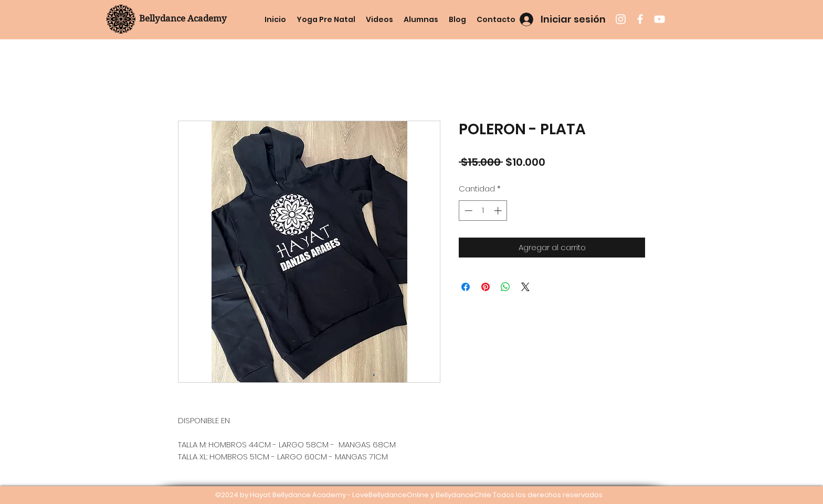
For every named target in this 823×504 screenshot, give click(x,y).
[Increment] (499, 211)
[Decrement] (467, 211)
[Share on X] (525, 287)
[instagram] (621, 19)
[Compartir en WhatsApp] (505, 287)
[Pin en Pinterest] (486, 287)
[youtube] (660, 19)
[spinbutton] (483, 211)
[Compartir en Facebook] (466, 287)
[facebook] (640, 19)
